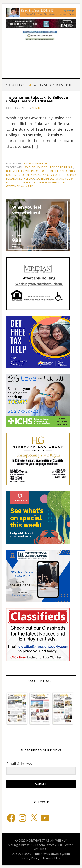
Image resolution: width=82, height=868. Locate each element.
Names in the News (35, 164)
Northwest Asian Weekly (41, 61)
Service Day (27, 179)
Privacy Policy (30, 858)
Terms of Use (52, 858)
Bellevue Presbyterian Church (26, 171)
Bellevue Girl (65, 167)
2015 (28, 167)
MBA (29, 175)
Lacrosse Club (16, 175)
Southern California (50, 179)
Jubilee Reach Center (61, 171)
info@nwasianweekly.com (52, 854)
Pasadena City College (49, 175)
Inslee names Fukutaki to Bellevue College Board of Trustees (37, 99)
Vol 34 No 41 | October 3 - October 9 (40, 181)
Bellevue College (43, 167)
